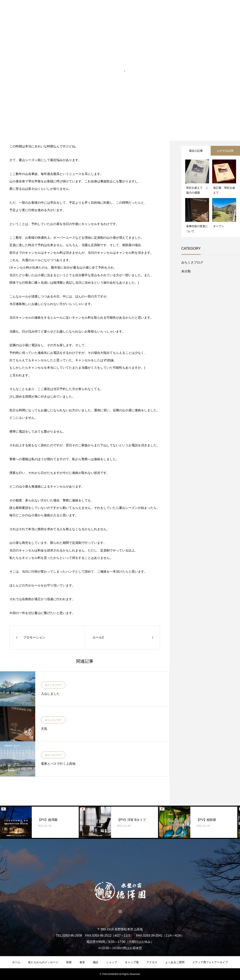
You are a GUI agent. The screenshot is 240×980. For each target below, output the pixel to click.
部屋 (69, 962)
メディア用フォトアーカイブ (210, 962)
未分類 (186, 271)
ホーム (16, 962)
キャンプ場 (132, 962)
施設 (96, 962)
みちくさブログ (53, 685)
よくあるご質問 (175, 962)
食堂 (82, 962)
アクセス (152, 962)
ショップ (112, 962)
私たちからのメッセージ (43, 962)
